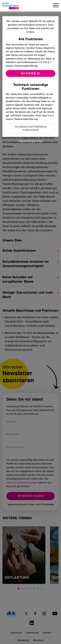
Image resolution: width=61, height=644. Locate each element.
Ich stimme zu (30, 73)
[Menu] (56, 6)
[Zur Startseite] (11, 6)
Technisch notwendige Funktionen (31, 128)
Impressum (37, 141)
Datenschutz (24, 141)
